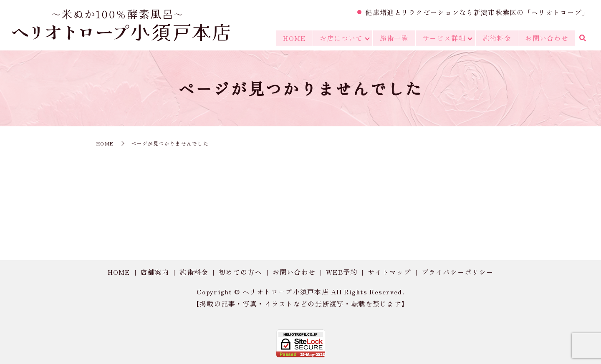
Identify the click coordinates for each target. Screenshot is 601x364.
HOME (293, 38)
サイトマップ (389, 272)
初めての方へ (240, 272)
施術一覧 (393, 38)
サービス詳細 (444, 38)
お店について (340, 38)
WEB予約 (342, 272)
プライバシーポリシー (458, 272)
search (582, 39)
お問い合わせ (547, 38)
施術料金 (497, 38)
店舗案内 (155, 272)
